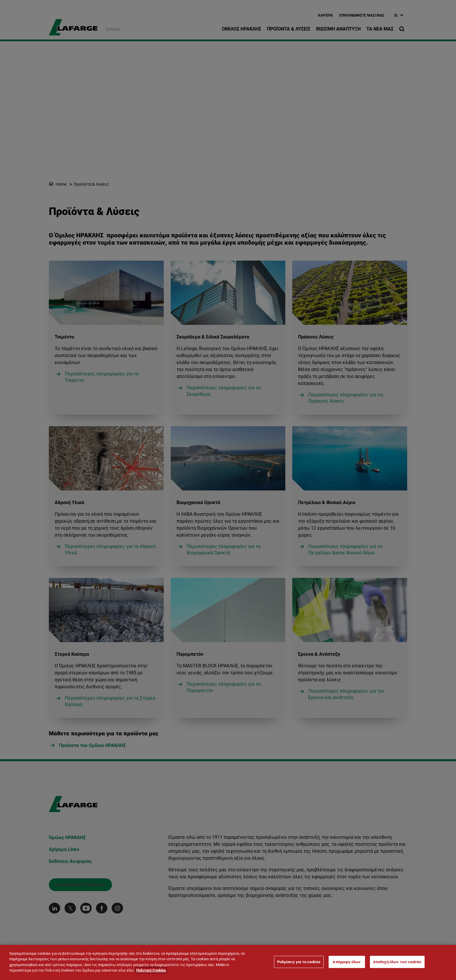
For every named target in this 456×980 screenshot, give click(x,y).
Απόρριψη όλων (347, 962)
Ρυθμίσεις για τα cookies (299, 962)
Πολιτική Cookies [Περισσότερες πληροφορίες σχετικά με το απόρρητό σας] (151, 970)
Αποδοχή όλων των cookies (397, 962)
